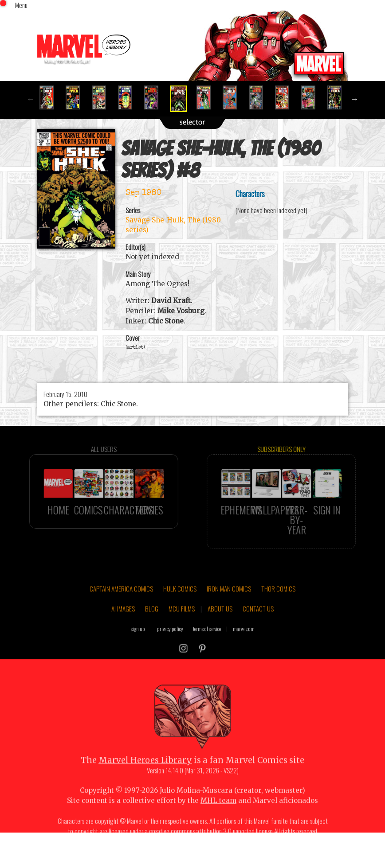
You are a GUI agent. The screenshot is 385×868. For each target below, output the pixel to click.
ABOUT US (220, 623)
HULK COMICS (180, 603)
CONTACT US (258, 623)
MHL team (218, 815)
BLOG (152, 623)
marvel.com (244, 644)
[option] (50, 97)
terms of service (207, 644)
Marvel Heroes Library (145, 775)
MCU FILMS (182, 623)
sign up (138, 644)
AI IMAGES (123, 623)
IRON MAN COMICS (229, 603)
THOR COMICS (278, 603)
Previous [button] (31, 99)
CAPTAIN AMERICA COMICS (121, 603)
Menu (21, 5)
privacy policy (170, 644)
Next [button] (354, 99)
